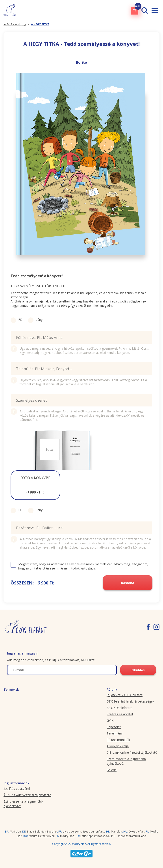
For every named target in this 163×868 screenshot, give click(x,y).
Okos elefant (137, 832)
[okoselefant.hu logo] (10, 10)
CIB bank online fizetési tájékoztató (132, 752)
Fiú (17, 320)
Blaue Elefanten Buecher (42, 832)
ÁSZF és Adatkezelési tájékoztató (27, 795)
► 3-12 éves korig (15, 24)
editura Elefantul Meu (42, 836)
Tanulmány (115, 733)
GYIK (110, 721)
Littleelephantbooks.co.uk (96, 836)
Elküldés (138, 670)
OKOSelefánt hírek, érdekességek (130, 701)
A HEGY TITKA (40, 24)
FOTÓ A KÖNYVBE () (35, 485)
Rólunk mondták (118, 740)
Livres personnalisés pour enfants (84, 832)
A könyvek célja (118, 746)
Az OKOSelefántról (120, 708)
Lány (35, 320)
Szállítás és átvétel (120, 714)
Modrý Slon (67, 836)
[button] (35, 485)
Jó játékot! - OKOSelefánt (125, 695)
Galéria (112, 770)
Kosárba (128, 583)
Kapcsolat (114, 727)
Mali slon (15, 832)
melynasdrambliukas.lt (132, 836)
